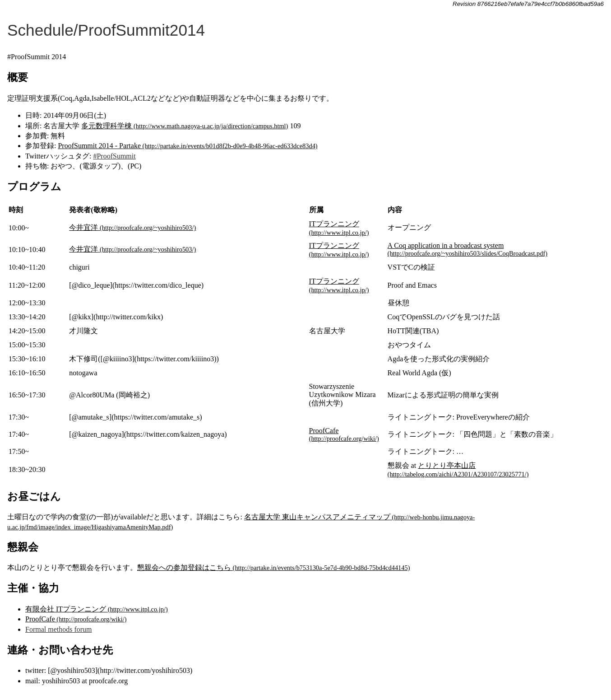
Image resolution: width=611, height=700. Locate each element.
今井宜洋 (83, 227)
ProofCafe (324, 431)
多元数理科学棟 (106, 126)
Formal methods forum (59, 629)
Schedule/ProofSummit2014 (106, 30)
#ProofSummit (114, 156)
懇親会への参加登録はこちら (184, 567)
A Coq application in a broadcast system (446, 245)
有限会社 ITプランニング (66, 609)
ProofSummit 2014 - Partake (99, 146)
